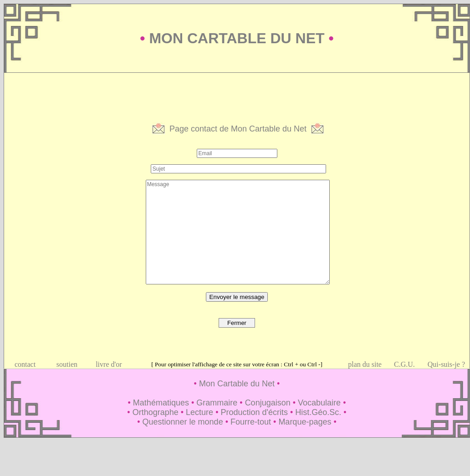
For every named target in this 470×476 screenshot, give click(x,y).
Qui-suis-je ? (446, 364)
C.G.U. (404, 364)
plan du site (365, 364)
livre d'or (109, 364)
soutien (67, 364)
